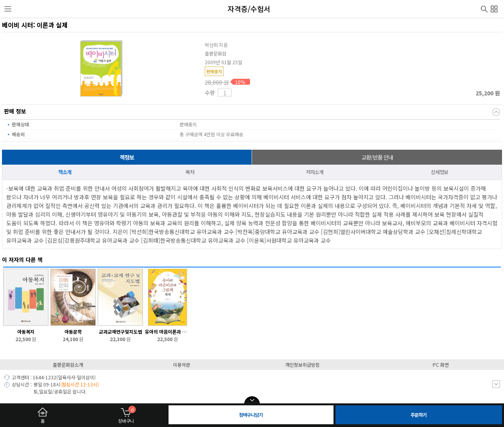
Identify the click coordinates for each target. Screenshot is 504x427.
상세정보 (439, 172)
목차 (190, 172)
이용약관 (182, 365)
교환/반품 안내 (377, 157)
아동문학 (73, 331)
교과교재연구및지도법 (120, 331)
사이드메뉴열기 (8, 9)
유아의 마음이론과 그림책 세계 (168, 331)
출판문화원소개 (68, 365)
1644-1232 (44, 377)
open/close (252, 400)
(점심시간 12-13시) (80, 384)
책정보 (127, 157)
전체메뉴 (494, 8)
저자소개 (315, 172)
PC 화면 (441, 365)
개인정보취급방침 (302, 365)
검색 (484, 8)
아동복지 (26, 331)
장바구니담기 (251, 415)
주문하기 (419, 415)
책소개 (65, 172)
